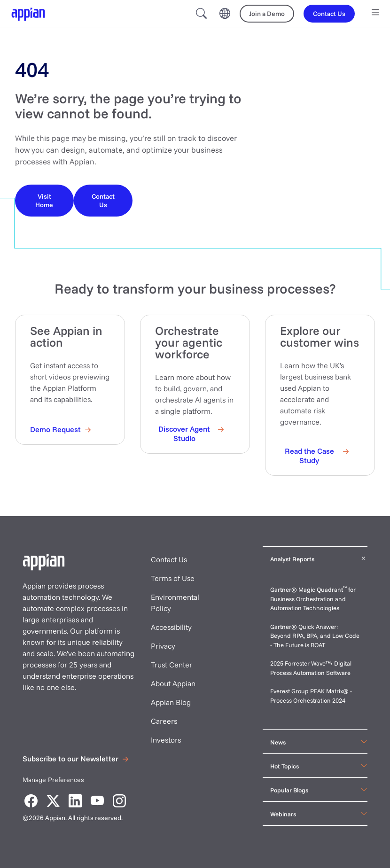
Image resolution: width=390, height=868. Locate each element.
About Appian (173, 683)
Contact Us (169, 559)
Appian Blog (171, 702)
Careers (164, 721)
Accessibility (171, 627)
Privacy (163, 646)
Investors (166, 740)
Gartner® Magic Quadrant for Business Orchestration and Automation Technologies (313, 599)
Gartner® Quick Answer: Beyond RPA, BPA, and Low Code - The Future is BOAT (315, 636)
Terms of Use (173, 578)
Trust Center (172, 665)
